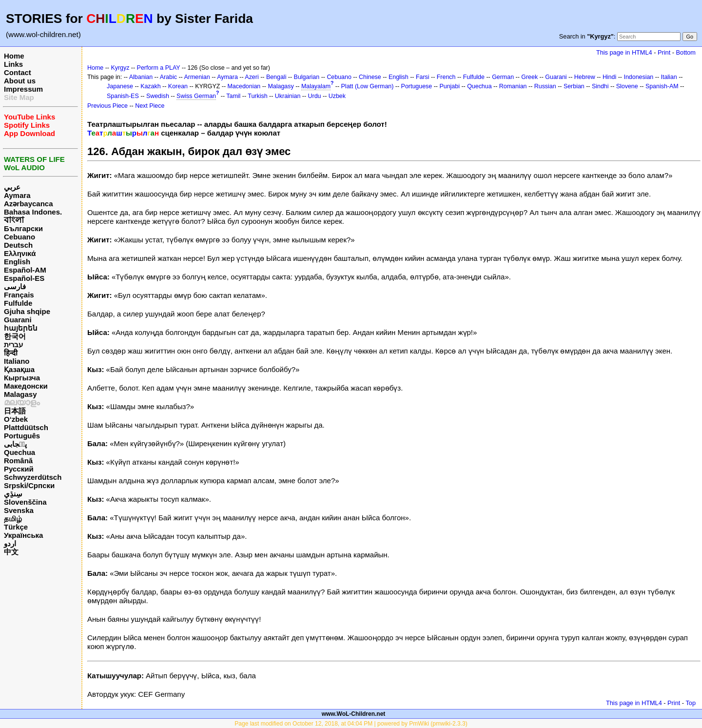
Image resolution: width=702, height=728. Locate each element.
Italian (669, 77)
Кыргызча (22, 378)
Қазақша (19, 369)
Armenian (197, 77)
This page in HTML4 (624, 52)
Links (13, 64)
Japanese (120, 86)
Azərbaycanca (29, 204)
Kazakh (151, 86)
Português (22, 436)
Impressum (23, 89)
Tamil (233, 96)
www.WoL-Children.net (354, 714)
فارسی (15, 286)
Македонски (26, 386)
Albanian (141, 77)
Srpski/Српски (29, 485)
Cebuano (19, 237)
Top (691, 703)
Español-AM (25, 270)
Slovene (627, 86)
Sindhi (600, 86)
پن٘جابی (15, 444)
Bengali (276, 77)
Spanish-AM (662, 86)
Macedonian (244, 86)
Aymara (17, 195)
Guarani (18, 320)
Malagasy (20, 394)
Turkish (257, 96)
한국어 (15, 336)
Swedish (158, 96)
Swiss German (196, 96)
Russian (545, 86)
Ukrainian (288, 96)
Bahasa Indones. (33, 212)
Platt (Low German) (368, 86)
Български (23, 228)
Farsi (423, 77)
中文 (11, 552)
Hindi (609, 77)
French (446, 77)
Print (664, 52)
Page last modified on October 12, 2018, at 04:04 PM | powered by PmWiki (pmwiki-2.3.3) (351, 724)
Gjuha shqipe (27, 311)
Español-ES (24, 278)
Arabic (168, 77)
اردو (10, 543)
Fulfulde (18, 303)
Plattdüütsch (26, 427)
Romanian (513, 86)
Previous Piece (107, 106)
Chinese (370, 77)
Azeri (252, 77)
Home (14, 56)
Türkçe (16, 527)
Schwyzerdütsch (33, 477)
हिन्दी (11, 353)
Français (19, 295)
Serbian (574, 86)
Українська (23, 535)
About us (20, 81)
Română (18, 461)
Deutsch (18, 245)
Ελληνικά (20, 253)
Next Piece (150, 106)
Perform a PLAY (159, 68)
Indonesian (638, 77)
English (17, 262)
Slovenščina (25, 502)
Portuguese (417, 86)
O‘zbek (16, 419)
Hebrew (585, 77)
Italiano (17, 361)
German (503, 77)
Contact (18, 72)
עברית (13, 344)
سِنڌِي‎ (13, 494)
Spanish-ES (123, 96)
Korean (178, 86)
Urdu (315, 96)
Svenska (19, 510)
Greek (529, 77)
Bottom (686, 52)
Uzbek (337, 96)
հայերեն (21, 328)
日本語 (15, 411)
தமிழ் (13, 519)
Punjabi (449, 86)
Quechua (19, 452)
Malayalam (316, 86)
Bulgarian (307, 77)
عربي (12, 187)
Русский (19, 469)
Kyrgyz (120, 68)
